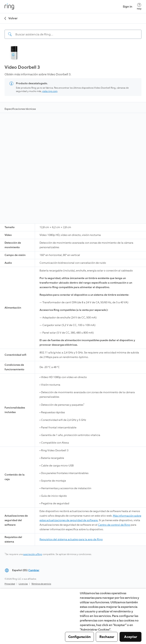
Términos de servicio (41, 584)
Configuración (79, 637)
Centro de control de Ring (114, 525)
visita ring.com (50, 91)
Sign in (128, 7)
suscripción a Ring (33, 554)
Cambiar (34, 570)
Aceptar (131, 637)
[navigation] (73, 31)
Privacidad (10, 584)
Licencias (23, 584)
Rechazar (107, 637)
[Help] (139, 7)
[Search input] (73, 34)
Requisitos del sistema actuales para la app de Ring (71, 539)
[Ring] (9, 7)
